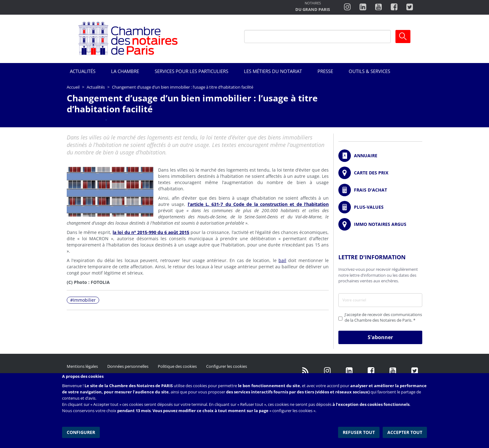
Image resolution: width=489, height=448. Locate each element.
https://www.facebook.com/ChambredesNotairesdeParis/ (394, 7)
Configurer (81, 432)
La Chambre (125, 71)
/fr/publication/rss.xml (305, 371)
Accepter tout (405, 432)
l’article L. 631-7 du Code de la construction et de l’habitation (258, 204)
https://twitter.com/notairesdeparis (410, 7)
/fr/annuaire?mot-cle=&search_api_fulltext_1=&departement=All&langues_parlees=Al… (380, 156)
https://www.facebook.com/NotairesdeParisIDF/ (371, 371)
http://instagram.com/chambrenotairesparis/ (347, 7)
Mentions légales (82, 366)
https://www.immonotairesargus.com (380, 224)
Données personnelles (128, 366)
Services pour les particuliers (191, 71)
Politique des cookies (177, 366)
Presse (325, 71)
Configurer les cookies (227, 366)
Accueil (73, 87)
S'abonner (380, 337)
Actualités (83, 71)
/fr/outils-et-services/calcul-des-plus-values (380, 207)
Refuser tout (359, 432)
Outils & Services (369, 71)
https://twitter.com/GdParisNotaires (414, 371)
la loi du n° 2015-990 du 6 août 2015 (151, 232)
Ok (403, 37)
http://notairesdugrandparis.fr (313, 7)
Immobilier (84, 300)
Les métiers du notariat (273, 71)
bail (282, 260)
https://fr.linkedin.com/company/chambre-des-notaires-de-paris (363, 7)
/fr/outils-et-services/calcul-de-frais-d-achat (380, 190)
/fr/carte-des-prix (380, 173)
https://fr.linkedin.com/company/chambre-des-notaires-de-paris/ (349, 371)
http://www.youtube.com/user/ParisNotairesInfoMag (378, 7)
